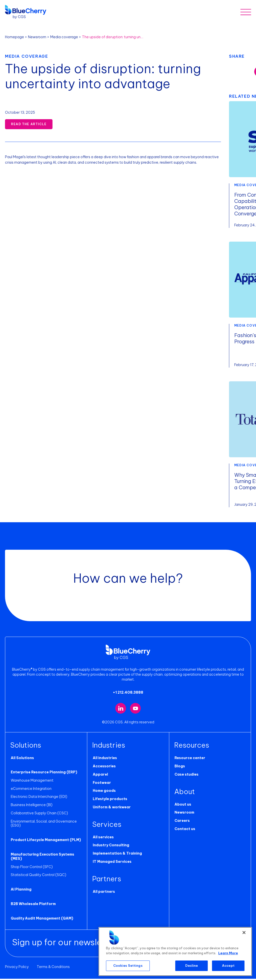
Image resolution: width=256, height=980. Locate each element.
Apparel (100, 776)
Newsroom (37, 37)
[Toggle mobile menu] (246, 12)
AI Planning (21, 891)
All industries (104, 759)
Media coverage (64, 37)
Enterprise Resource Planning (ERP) (43, 773)
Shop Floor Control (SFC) (31, 868)
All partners (103, 893)
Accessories (104, 767)
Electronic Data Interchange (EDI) (38, 798)
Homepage (14, 37)
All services (103, 838)
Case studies (186, 776)
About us (183, 806)
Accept (228, 966)
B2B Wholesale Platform (33, 905)
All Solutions (22, 759)
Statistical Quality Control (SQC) (38, 876)
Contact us (185, 830)
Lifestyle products (109, 800)
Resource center (190, 759)
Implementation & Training (117, 855)
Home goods (104, 792)
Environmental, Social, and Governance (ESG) (43, 825)
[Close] (244, 933)
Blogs (179, 767)
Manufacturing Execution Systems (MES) (42, 858)
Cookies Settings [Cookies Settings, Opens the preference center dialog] (128, 966)
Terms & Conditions (53, 968)
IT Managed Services (112, 863)
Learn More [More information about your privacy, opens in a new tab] (228, 953)
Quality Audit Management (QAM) (41, 920)
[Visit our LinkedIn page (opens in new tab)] (121, 710)
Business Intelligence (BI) (31, 806)
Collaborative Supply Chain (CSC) (39, 814)
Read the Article (29, 124)
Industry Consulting (110, 847)
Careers (182, 822)
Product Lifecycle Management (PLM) (45, 841)
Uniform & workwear (111, 808)
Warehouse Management (32, 782)
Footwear (101, 784)
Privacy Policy (17, 968)
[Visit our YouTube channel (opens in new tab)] (135, 710)
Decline (192, 966)
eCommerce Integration (31, 790)
